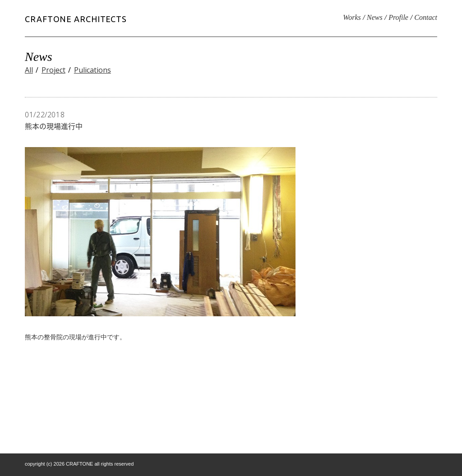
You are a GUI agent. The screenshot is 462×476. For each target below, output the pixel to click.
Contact (426, 17)
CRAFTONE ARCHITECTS (76, 19)
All (29, 70)
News (375, 17)
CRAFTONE (79, 464)
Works (352, 17)
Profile (398, 17)
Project (53, 70)
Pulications (92, 70)
